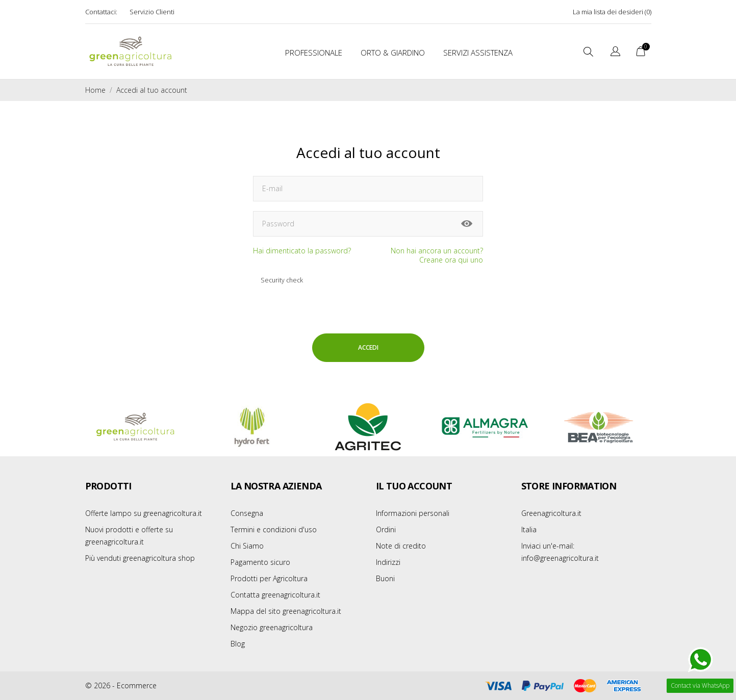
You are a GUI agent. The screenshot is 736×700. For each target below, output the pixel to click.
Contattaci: (101, 12)
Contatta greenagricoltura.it (275, 595)
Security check (282, 280)
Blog (238, 644)
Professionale (314, 53)
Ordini (386, 529)
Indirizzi (388, 562)
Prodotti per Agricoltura (269, 578)
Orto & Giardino (393, 53)
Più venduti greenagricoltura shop (140, 558)
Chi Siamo (247, 546)
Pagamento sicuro (260, 562)
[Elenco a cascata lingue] (615, 53)
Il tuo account (414, 486)
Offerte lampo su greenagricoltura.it (144, 513)
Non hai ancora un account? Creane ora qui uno (437, 255)
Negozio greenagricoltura (272, 627)
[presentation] (388, 294)
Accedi (368, 347)
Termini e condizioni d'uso (274, 529)
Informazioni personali (413, 513)
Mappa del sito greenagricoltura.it (286, 611)
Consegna (247, 513)
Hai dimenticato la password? (302, 251)
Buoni (385, 578)
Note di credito (401, 546)
